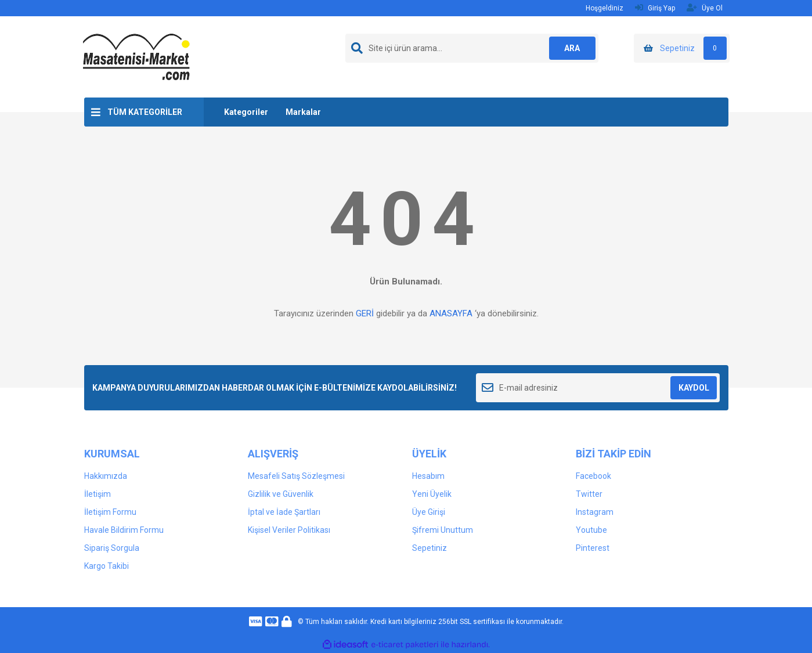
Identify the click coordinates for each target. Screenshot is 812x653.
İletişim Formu (110, 512)
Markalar (303, 112)
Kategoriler (246, 112)
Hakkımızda (106, 476)
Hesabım (428, 476)
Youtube (591, 530)
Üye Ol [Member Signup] (705, 8)
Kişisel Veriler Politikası (289, 530)
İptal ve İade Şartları (284, 512)
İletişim (98, 494)
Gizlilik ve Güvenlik (281, 494)
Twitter (589, 494)
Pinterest (593, 548)
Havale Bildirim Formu (124, 530)
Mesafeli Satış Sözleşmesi (296, 476)
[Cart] (682, 48)
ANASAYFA (451, 313)
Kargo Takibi (107, 566)
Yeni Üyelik (432, 494)
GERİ (365, 313)
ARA (572, 48)
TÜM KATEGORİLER (145, 112)
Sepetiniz (430, 548)
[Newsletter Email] (598, 388)
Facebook (593, 476)
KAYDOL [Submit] (694, 388)
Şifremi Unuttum (443, 530)
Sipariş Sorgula (112, 548)
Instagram (595, 512)
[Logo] (136, 56)
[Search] (472, 48)
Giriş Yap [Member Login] (655, 8)
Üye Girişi (429, 512)
